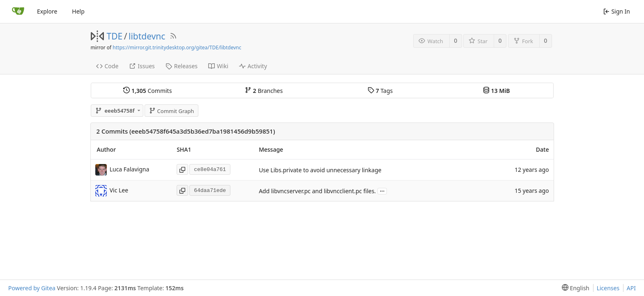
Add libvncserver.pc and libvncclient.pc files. (317, 191)
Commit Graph (171, 111)
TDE (115, 36)
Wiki (218, 66)
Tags (380, 91)
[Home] (18, 12)
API (631, 288)
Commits (147, 91)
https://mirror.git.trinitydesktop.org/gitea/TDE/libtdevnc (177, 47)
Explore (47, 11)
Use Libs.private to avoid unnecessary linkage (320, 170)
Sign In (617, 11)
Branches (264, 91)
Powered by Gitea (32, 288)
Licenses (608, 288)
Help (78, 11)
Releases (182, 66)
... (382, 191)
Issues (142, 66)
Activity (253, 66)
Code (107, 66)
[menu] (574, 288)
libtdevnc (147, 36)
